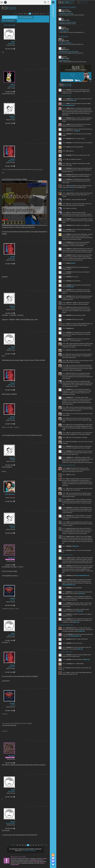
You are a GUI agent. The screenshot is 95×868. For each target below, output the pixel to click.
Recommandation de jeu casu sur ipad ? (69, 51)
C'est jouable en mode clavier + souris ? (68, 24)
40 (24, 14)
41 (27, 14)
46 (40, 14)
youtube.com (73, 100)
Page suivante (45, 13)
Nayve (13, 42)
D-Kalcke (12, 598)
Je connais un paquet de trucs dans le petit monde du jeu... (72, 15)
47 (43, 14)
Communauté (54, 425)
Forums (64, 36)
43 (32, 14)
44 (35, 14)
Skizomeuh (12, 558)
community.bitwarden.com (83, 583)
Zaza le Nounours (10, 494)
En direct (67, 2)
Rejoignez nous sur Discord (54, 858)
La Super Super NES (64, 31)
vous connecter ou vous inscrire (29, 851)
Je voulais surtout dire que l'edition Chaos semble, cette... (72, 44)
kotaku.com (76, 552)
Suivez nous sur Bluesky (54, 864)
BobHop (65, 27)
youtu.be (81, 131)
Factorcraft (9, 21)
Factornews (10, 17)
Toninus (12, 159)
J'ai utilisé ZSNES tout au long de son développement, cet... (72, 32)
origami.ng (81, 618)
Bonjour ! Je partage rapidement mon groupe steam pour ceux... (73, 62)
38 (18, 14)
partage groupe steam (65, 60)
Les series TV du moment (66, 43)
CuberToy (12, 116)
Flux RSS (54, 855)
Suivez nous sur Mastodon (54, 861)
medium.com (83, 638)
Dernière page (48, 13)
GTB (64, 39)
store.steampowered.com (69, 105)
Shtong (13, 85)
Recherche (45, 2)
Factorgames (25, 17)
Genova (13, 822)
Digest (84, 2)
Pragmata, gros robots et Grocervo (68, 22)
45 (37, 14)
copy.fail (72, 186)
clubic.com (81, 656)
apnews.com (76, 629)
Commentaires (68, 7)
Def (64, 19)
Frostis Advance (66, 10)
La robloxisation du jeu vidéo (67, 14)
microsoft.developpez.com (78, 643)
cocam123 (65, 56)
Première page (14, 13)
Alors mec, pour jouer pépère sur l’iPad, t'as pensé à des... (72, 53)
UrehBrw (65, 48)
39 (21, 14)
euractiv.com (82, 601)
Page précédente (16, 13)
